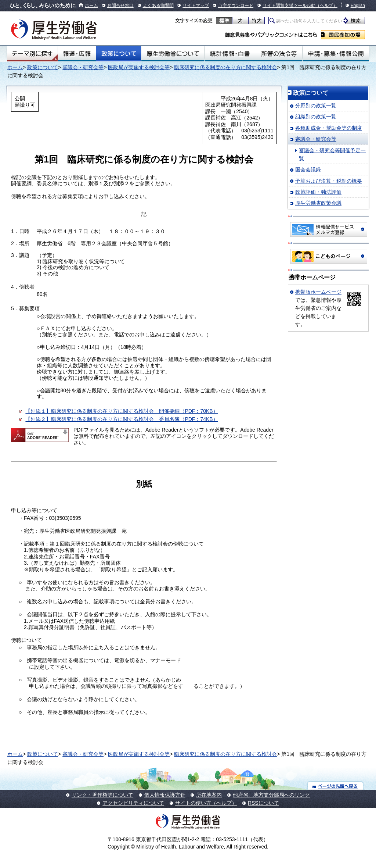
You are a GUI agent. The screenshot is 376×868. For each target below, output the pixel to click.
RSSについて (263, 803)
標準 (224, 21)
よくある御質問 (158, 6)
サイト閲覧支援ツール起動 (289, 6)
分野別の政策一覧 (316, 106)
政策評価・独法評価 (318, 192)
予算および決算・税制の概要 (329, 181)
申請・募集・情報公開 (336, 54)
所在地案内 (209, 795)
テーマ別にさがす (32, 54)
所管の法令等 (279, 54)
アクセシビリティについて (133, 803)
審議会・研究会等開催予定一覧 (332, 154)
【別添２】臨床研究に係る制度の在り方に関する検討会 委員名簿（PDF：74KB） (122, 419)
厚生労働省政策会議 (318, 203)
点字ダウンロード (236, 6)
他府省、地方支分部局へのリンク (271, 795)
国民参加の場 (343, 35)
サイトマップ (196, 6)
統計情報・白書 (230, 54)
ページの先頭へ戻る (335, 786)
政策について (119, 54)
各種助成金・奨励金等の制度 (329, 128)
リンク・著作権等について (102, 795)
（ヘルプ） (326, 6)
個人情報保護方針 (165, 795)
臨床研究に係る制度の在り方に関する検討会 (225, 67)
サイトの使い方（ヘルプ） (206, 803)
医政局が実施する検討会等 (139, 67)
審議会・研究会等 (83, 67)
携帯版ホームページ (318, 292)
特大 (256, 21)
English (358, 6)
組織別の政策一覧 (316, 117)
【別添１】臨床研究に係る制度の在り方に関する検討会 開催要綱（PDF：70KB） (122, 411)
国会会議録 (308, 169)
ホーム (91, 6)
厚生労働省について (173, 54)
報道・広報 (77, 54)
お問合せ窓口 (120, 6)
